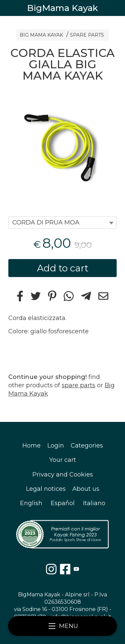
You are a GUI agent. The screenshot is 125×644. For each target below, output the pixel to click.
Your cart (63, 460)
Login (56, 446)
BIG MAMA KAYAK (41, 35)
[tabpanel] (62, 145)
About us (86, 489)
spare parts (78, 385)
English (31, 503)
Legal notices (46, 489)
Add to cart (63, 268)
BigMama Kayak (62, 8)
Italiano (94, 503)
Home (31, 446)
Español (63, 503)
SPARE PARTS (87, 35)
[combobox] (62, 222)
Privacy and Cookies (63, 475)
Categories (87, 446)
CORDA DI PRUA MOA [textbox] (46, 222)
